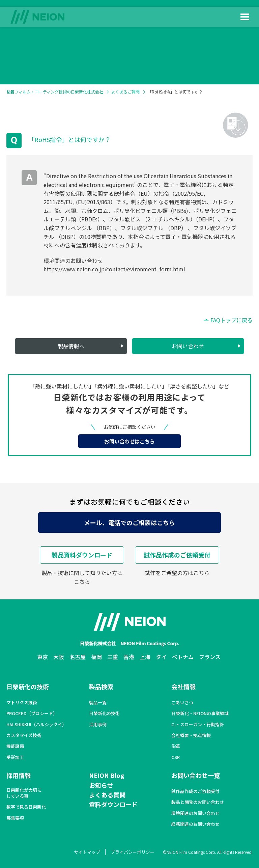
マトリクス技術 (22, 703)
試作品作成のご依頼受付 (177, 555)
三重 (113, 657)
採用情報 (19, 775)
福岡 (96, 657)
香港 (129, 657)
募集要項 (15, 818)
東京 (42, 657)
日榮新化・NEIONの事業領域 (200, 713)
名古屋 (78, 657)
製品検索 (101, 686)
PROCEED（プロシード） (32, 713)
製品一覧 (98, 703)
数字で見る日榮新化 (26, 807)
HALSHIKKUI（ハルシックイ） (36, 725)
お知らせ (101, 785)
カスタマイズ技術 (24, 735)
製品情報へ (71, 346)
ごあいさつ (182, 703)
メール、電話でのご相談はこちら (129, 522)
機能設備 (15, 746)
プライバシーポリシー (133, 852)
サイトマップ (87, 852)
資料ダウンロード (113, 804)
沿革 (176, 746)
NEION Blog (107, 775)
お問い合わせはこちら (129, 441)
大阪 (59, 657)
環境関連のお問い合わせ (195, 813)
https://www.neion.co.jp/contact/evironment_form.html (114, 269)
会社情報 (183, 686)
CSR (176, 757)
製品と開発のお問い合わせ (198, 802)
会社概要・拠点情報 (191, 735)
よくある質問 (107, 795)
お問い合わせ (188, 346)
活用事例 (98, 725)
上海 (145, 657)
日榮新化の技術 (28, 686)
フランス (210, 657)
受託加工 (15, 757)
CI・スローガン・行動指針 (198, 725)
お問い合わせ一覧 (196, 775)
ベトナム (183, 657)
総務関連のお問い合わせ (195, 824)
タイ (161, 657)
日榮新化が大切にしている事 (24, 793)
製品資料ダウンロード (82, 555)
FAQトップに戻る (232, 320)
